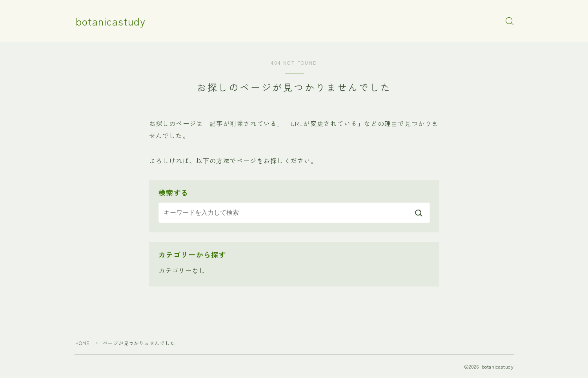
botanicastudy (111, 21)
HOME (83, 343)
